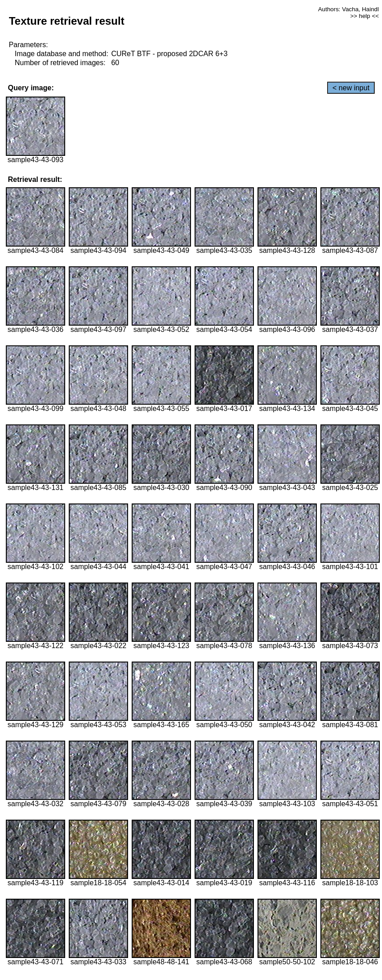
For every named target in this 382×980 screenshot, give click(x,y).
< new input (351, 88)
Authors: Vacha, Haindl (349, 9)
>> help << (364, 16)
